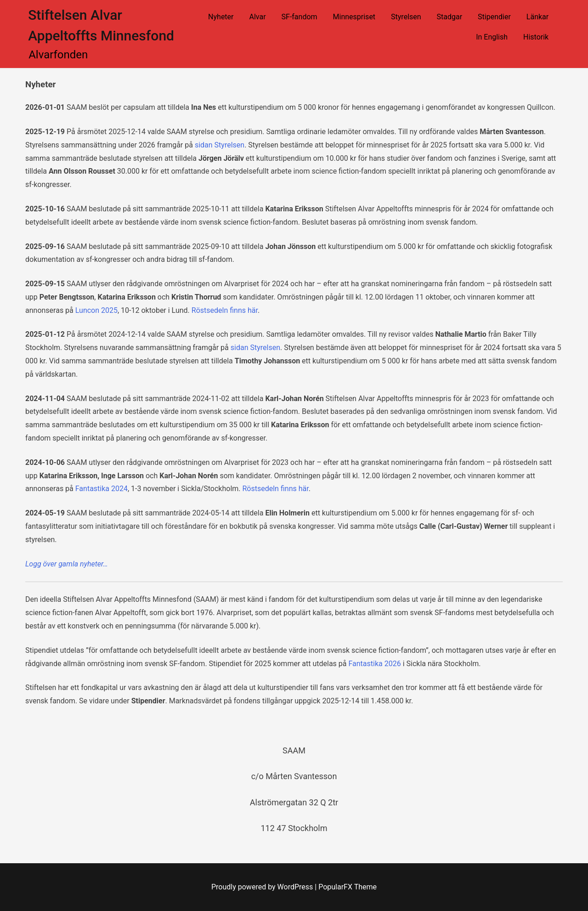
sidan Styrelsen (220, 145)
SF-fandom (300, 17)
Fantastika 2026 (374, 664)
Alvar (257, 17)
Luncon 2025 (96, 310)
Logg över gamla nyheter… (67, 564)
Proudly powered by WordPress (263, 887)
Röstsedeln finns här (225, 310)
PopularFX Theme (348, 887)
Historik (536, 37)
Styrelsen (406, 17)
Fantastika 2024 (102, 489)
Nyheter (221, 17)
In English (492, 37)
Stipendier (494, 17)
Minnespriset (354, 17)
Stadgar (450, 17)
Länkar (537, 17)
